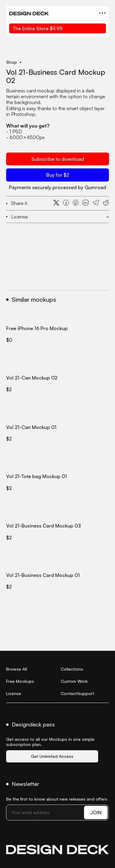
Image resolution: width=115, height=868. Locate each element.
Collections (72, 669)
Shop (11, 62)
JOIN (96, 812)
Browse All (17, 669)
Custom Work (74, 681)
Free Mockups (20, 681)
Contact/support (77, 693)
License (14, 693)
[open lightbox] (57, 52)
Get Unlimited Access (52, 756)
